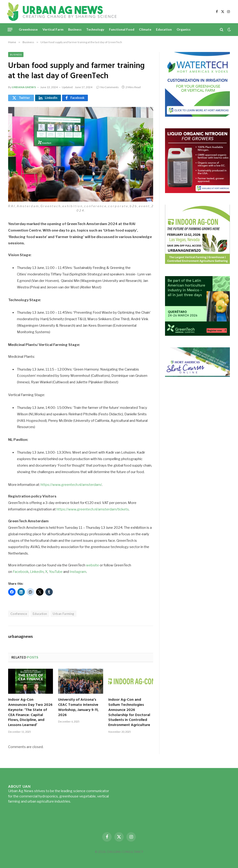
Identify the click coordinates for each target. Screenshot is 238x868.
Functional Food (122, 29)
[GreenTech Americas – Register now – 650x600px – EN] (197, 334)
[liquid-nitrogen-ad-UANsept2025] (197, 192)
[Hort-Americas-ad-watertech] (197, 115)
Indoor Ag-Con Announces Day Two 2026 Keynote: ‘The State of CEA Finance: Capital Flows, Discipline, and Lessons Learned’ (30, 713)
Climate (145, 29)
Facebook (21, 572)
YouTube (56, 572)
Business (75, 29)
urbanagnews (24, 87)
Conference (19, 614)
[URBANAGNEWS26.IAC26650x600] (197, 263)
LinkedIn (37, 572)
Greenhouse (28, 29)
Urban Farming (63, 614)
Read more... (81, 801)
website (93, 565)
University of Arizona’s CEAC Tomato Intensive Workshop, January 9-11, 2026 (78, 708)
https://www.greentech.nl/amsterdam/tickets (93, 509)
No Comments (108, 87)
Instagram (78, 572)
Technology (95, 29)
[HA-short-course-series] (197, 376)
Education (164, 29)
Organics (184, 29)
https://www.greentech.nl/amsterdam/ (71, 485)
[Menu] (10, 29)
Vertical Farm (53, 29)
